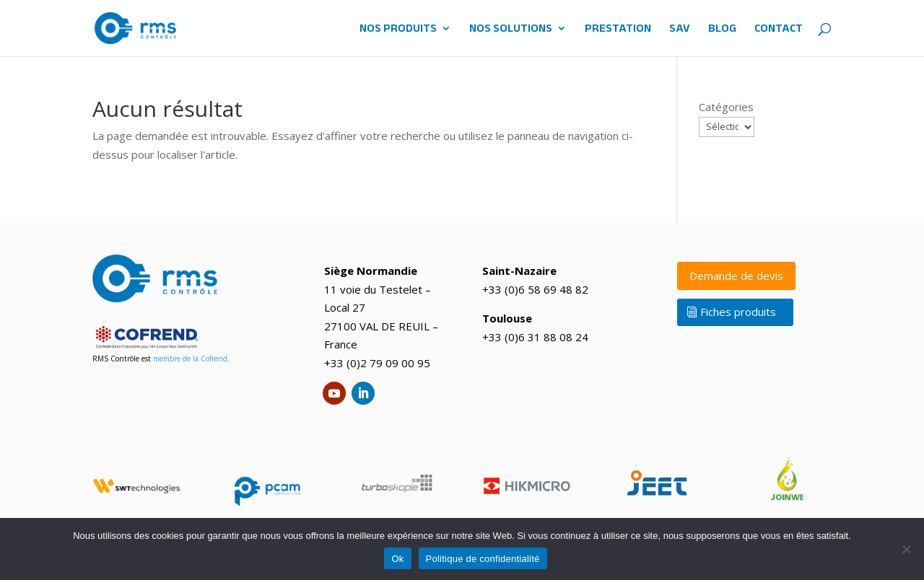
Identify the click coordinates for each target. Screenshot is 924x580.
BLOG (722, 28)
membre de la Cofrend (190, 359)
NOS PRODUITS (398, 28)
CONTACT (779, 28)
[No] (906, 549)
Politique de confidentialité (483, 559)
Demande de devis (736, 276)
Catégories (726, 107)
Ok (397, 559)
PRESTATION (618, 28)
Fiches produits (738, 312)
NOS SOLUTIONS (511, 28)
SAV (680, 28)
